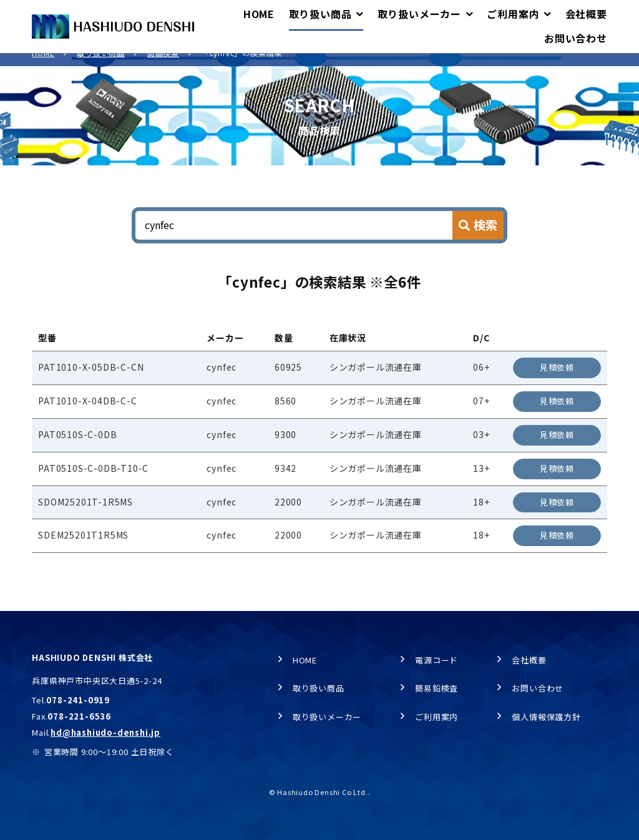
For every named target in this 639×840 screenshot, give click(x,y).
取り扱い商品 (101, 66)
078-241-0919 (78, 701)
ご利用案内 (437, 717)
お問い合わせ (538, 689)
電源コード (437, 660)
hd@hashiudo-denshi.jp (105, 732)
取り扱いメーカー (327, 717)
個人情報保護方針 (546, 717)
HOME (43, 66)
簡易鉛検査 (437, 689)
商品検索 (163, 66)
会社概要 (529, 660)
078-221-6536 (79, 716)
